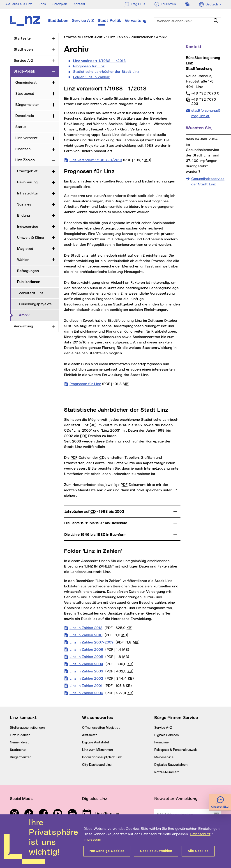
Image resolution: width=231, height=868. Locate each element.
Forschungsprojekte (35, 304)
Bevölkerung (27, 182)
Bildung (24, 215)
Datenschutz (200, 834)
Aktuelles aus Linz (19, 4)
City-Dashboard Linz (97, 765)
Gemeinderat (26, 83)
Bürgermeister (27, 105)
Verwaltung (136, 21)
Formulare (162, 743)
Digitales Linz (95, 799)
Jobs (42, 4)
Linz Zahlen (25, 160)
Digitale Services (166, 735)
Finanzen (23, 149)
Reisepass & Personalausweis (176, 750)
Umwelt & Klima (31, 238)
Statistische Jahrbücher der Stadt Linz (106, 72)
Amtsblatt (90, 735)
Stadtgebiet (27, 171)
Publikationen (29, 282)
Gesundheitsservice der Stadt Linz (208, 182)
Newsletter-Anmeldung (176, 799)
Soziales (24, 204)
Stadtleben (58, 21)
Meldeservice (164, 757)
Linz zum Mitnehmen (97, 750)
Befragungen (28, 271)
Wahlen (23, 260)
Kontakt (80, 4)
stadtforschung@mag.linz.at (206, 113)
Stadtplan (60, 4)
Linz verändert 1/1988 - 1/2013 (99, 61)
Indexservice (28, 227)
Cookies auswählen (156, 851)
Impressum (92, 840)
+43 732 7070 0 (205, 93)
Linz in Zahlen (20, 735)
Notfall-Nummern (167, 772)
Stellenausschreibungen (27, 728)
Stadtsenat (25, 94)
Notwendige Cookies (107, 851)
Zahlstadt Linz (31, 293)
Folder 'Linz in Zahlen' (91, 77)
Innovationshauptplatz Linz (102, 757)
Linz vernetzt (27, 138)
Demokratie (25, 116)
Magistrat (25, 249)
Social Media (22, 799)
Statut (21, 127)
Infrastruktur (28, 193)
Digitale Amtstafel (95, 743)
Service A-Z (83, 21)
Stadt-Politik (109, 21)
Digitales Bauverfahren (171, 765)
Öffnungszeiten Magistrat (101, 728)
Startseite (22, 38)
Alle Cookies (198, 851)
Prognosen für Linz (89, 66)
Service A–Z (163, 728)
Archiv (24, 315)
